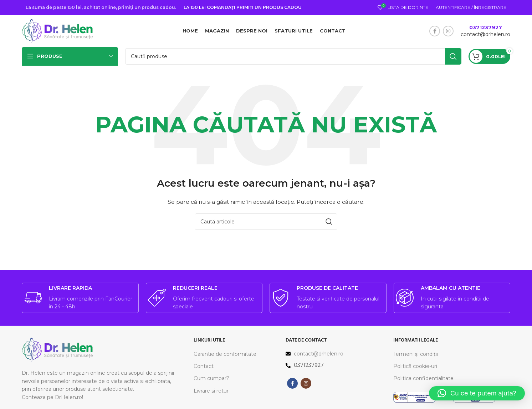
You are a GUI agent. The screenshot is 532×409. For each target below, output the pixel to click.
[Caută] (293, 56)
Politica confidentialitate (423, 379)
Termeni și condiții (416, 354)
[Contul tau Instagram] (448, 31)
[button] (477, 393)
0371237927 (486, 27)
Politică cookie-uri (415, 367)
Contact (204, 367)
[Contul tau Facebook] (435, 31)
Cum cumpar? (211, 379)
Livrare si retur (211, 391)
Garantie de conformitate (225, 354)
